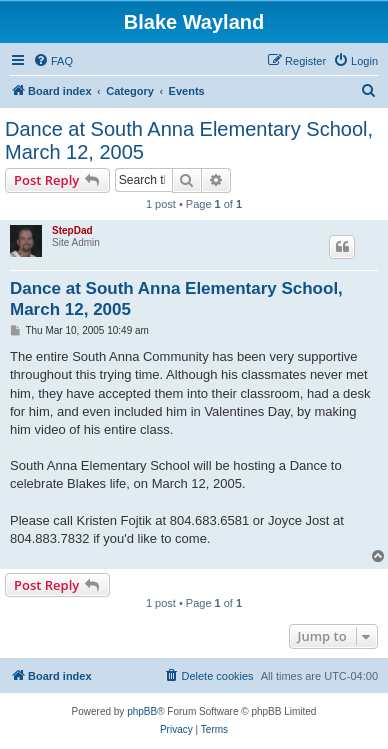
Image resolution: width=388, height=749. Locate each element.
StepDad (72, 230)
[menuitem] (53, 61)
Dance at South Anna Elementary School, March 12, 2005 (189, 140)
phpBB (142, 711)
